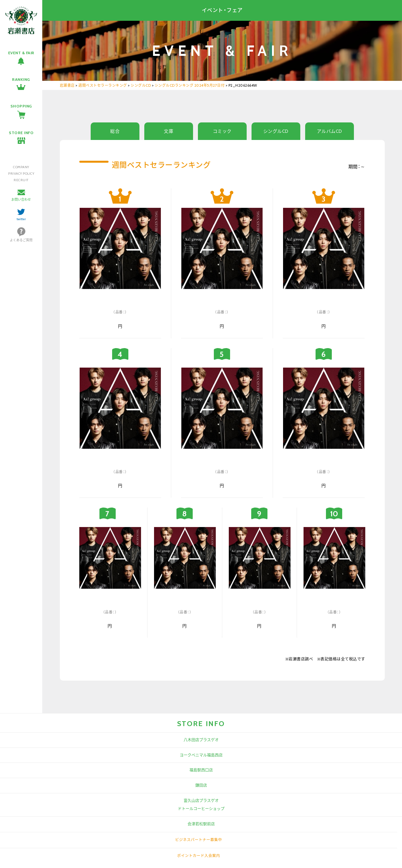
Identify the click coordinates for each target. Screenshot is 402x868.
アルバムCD (330, 131)
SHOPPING (21, 106)
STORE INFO (21, 133)
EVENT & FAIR (21, 53)
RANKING (21, 79)
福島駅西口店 (201, 770)
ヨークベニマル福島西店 (201, 755)
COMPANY (21, 167)
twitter (21, 219)
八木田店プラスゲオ (201, 740)
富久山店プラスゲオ (201, 801)
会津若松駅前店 (201, 824)
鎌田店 (201, 785)
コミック (222, 131)
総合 (115, 131)
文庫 (169, 131)
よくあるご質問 (21, 240)
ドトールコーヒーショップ (201, 809)
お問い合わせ (21, 200)
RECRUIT (21, 180)
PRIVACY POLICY (21, 174)
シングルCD (276, 131)
